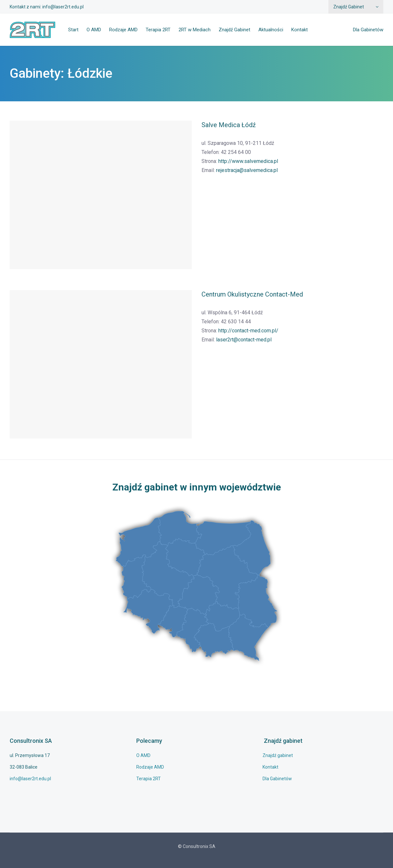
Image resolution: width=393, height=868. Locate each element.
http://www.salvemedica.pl (248, 161)
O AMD (94, 30)
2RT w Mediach (195, 30)
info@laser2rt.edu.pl (63, 7)
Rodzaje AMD (123, 30)
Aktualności (271, 30)
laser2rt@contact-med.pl (244, 340)
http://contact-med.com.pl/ (248, 331)
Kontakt (300, 30)
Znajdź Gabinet (349, 7)
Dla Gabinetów (368, 30)
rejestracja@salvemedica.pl (247, 170)
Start (73, 30)
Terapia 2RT (158, 30)
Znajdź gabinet (278, 755)
